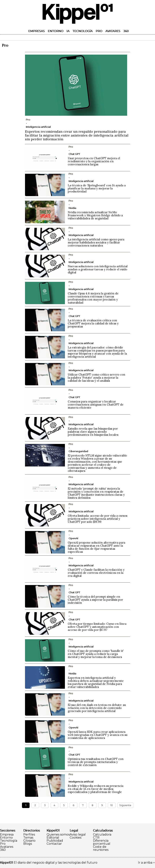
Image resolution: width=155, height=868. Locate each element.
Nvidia (72, 208)
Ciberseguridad (78, 451)
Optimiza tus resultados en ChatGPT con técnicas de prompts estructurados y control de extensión (96, 762)
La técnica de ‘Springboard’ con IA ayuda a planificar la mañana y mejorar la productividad (97, 188)
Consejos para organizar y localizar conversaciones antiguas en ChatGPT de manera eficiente (96, 405)
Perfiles (29, 835)
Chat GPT (74, 154)
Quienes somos (58, 835)
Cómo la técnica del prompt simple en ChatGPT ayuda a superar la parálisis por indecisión (95, 600)
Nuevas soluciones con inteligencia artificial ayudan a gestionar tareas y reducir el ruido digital (98, 269)
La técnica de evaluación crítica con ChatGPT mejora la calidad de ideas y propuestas (93, 323)
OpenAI (73, 538)
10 (112, 805)
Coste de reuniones (101, 848)
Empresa (7, 835)
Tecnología (83, 31)
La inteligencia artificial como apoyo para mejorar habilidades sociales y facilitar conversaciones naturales (96, 242)
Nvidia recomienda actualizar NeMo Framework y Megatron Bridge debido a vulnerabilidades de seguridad (95, 215)
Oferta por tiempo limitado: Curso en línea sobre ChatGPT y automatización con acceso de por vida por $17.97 (97, 627)
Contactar (54, 844)
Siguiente (125, 805)
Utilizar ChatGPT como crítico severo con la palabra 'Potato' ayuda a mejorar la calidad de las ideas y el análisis (96, 378)
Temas (28, 838)
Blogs (28, 844)
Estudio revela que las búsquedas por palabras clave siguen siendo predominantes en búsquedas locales (93, 432)
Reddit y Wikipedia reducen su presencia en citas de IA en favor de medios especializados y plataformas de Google (96, 789)
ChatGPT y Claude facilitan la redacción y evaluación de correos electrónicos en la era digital (96, 573)
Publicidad (55, 841)
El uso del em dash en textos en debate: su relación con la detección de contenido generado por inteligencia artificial (97, 708)
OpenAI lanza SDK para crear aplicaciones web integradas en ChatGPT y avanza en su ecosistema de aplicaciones (98, 735)
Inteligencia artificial (38, 127)
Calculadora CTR (102, 836)
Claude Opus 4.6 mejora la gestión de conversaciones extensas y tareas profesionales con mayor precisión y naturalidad (93, 298)
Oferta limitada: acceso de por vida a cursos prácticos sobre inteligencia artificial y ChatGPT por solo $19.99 (98, 519)
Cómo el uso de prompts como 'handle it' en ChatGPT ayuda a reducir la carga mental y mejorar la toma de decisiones (96, 654)
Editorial (53, 838)
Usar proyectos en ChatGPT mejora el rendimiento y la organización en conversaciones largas (94, 161)
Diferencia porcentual (102, 842)
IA (68, 31)
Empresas (36, 31)
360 (126, 31)
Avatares (113, 31)
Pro (99, 31)
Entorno (56, 31)
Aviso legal (78, 835)
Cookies (75, 838)
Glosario (29, 841)
